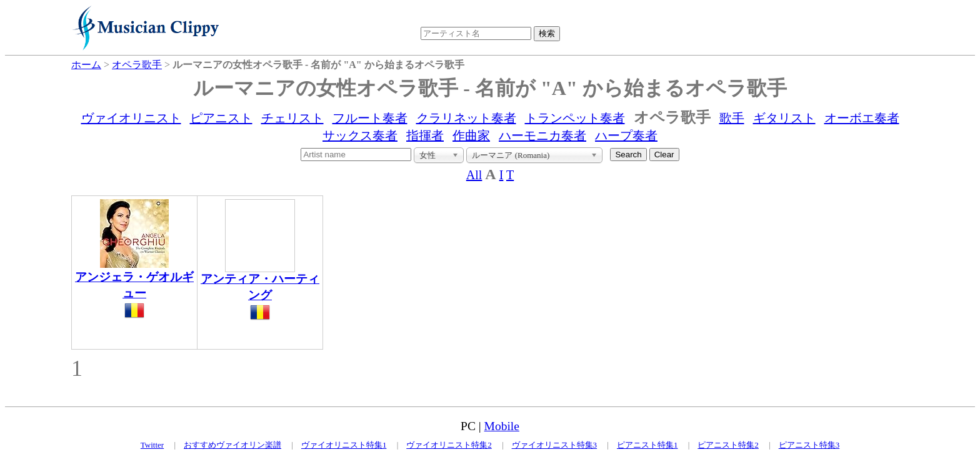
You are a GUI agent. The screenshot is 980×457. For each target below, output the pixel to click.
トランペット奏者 (575, 118)
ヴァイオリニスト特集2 (449, 445)
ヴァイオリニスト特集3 (555, 445)
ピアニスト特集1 (647, 445)
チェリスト (292, 118)
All (474, 175)
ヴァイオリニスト (131, 118)
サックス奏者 (360, 135)
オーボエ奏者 (862, 118)
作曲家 (471, 135)
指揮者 (425, 135)
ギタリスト (784, 118)
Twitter (152, 445)
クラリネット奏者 (466, 118)
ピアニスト (221, 118)
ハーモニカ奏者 (542, 135)
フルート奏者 (370, 118)
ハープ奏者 (626, 135)
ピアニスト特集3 (809, 445)
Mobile (502, 426)
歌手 (732, 118)
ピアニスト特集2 (728, 445)
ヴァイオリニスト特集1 (344, 445)
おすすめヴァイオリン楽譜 (232, 445)
